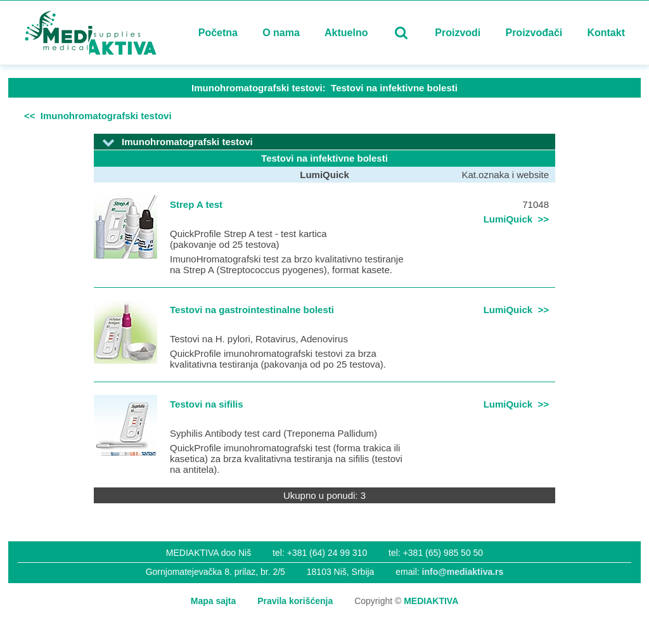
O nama (281, 33)
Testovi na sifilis (207, 404)
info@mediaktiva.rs (463, 572)
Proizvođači (534, 33)
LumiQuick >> (516, 219)
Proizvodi (458, 33)
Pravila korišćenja (295, 601)
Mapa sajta (214, 601)
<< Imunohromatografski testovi (98, 116)
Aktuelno (346, 33)
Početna (218, 33)
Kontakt (606, 33)
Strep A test (196, 204)
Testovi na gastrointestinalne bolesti (252, 310)
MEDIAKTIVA (431, 601)
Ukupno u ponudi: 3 (324, 495)
